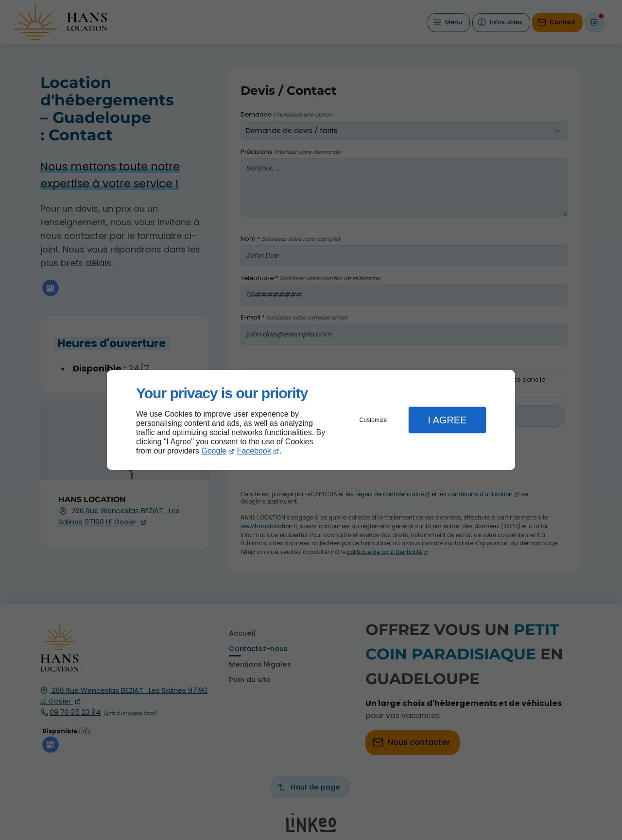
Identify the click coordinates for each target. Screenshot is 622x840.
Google (214, 451)
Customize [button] (373, 420)
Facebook (254, 451)
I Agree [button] (447, 420)
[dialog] (311, 420)
